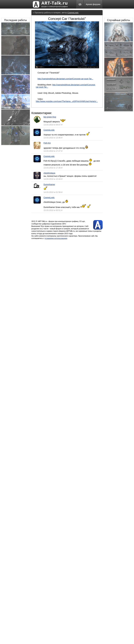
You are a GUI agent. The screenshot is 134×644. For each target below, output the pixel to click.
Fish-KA (47, 143)
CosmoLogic (73, 13)
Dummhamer (49, 184)
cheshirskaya (49, 173)
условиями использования (56, 238)
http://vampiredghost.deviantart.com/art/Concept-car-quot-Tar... (65, 79)
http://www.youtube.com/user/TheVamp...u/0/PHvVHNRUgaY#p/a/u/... (67, 101)
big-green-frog (50, 117)
